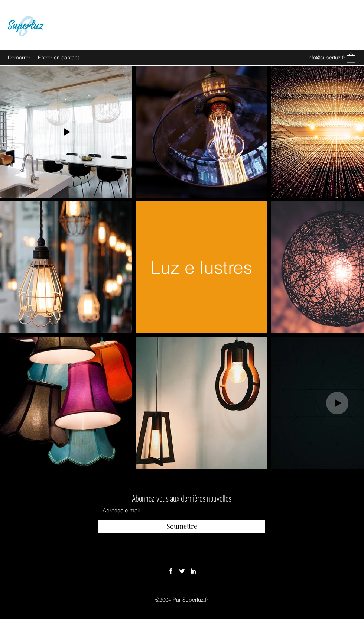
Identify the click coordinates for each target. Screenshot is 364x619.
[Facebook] (171, 571)
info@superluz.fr (326, 58)
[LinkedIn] (193, 571)
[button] (351, 57)
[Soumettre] (182, 526)
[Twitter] (182, 571)
